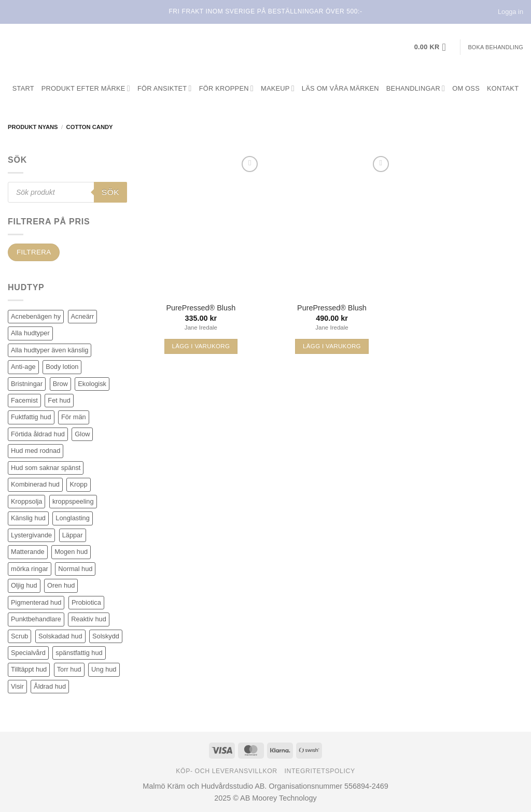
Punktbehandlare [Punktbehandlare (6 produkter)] (36, 619)
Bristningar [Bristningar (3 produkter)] (27, 384)
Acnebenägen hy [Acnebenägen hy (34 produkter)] (36, 316)
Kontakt (503, 88)
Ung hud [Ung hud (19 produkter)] (104, 669)
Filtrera (34, 252)
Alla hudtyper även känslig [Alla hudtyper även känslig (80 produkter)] (50, 350)
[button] (434, 47)
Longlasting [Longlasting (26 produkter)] (72, 518)
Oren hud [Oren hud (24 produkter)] (61, 585)
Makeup (278, 88)
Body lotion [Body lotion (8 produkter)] (62, 367)
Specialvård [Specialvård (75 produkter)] (28, 653)
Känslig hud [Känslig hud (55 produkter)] (28, 518)
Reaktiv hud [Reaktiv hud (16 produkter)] (89, 619)
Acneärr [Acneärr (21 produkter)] (83, 316)
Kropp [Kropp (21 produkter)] (78, 484)
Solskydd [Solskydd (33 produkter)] (106, 636)
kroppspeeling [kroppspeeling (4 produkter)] (73, 501)
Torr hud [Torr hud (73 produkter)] (69, 669)
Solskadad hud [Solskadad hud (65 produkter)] (60, 636)
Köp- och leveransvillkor (227, 771)
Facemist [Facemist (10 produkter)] (24, 400)
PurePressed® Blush (201, 308)
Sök (110, 192)
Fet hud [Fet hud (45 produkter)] (59, 400)
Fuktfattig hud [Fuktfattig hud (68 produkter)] (31, 417)
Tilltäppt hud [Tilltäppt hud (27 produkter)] (29, 669)
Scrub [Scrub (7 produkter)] (19, 636)
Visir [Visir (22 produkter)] (17, 686)
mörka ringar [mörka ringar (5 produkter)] (30, 569)
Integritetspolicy (320, 771)
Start (23, 88)
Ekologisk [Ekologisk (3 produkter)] (92, 384)
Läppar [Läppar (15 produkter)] (73, 535)
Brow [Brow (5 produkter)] (60, 384)
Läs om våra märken (340, 88)
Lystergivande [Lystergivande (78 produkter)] (31, 535)
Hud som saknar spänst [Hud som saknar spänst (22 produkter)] (46, 468)
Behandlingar (416, 88)
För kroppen (226, 88)
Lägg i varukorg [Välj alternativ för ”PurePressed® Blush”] (201, 346)
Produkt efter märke (86, 88)
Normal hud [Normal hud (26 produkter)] (75, 569)
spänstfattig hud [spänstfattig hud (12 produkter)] (79, 653)
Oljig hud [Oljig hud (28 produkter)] (24, 585)
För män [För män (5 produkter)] (74, 417)
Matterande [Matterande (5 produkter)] (28, 552)
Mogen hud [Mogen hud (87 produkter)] (71, 552)
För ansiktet (165, 88)
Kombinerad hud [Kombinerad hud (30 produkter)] (35, 484)
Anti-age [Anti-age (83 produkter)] (23, 367)
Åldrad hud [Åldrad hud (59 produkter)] (50, 686)
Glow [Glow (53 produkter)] (82, 434)
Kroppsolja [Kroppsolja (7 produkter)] (26, 501)
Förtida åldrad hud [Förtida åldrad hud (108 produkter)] (38, 434)
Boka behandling (495, 47)
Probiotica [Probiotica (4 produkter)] (86, 602)
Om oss (466, 88)
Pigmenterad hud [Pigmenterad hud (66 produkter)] (36, 602)
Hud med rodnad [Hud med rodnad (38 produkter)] (36, 451)
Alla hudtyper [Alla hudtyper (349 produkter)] (30, 333)
